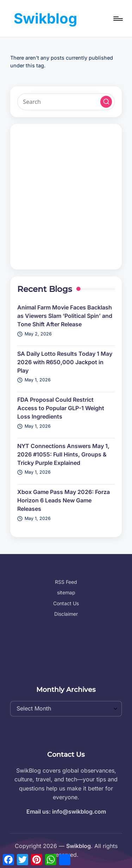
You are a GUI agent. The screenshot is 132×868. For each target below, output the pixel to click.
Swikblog (45, 18)
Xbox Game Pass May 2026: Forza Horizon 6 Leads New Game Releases (64, 500)
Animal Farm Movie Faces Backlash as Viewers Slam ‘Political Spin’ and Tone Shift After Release (65, 316)
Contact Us (66, 603)
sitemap (66, 592)
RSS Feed (66, 582)
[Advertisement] (66, 197)
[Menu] (118, 18)
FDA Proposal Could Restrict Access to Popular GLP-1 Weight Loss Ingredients (61, 408)
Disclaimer (66, 614)
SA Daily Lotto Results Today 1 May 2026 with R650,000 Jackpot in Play (65, 362)
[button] (106, 102)
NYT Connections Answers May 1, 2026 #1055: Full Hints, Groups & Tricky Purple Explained (63, 454)
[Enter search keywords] (66, 102)
